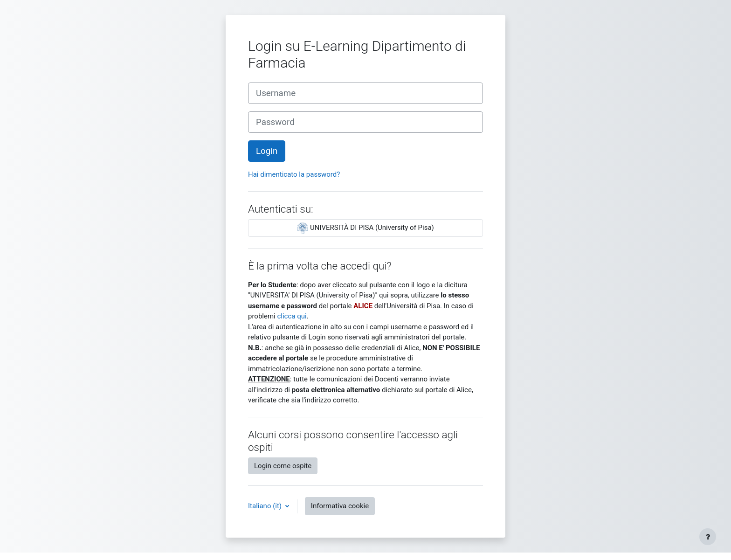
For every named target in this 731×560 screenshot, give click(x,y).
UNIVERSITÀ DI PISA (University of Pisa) (365, 228)
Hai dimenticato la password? (294, 174)
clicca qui (292, 316)
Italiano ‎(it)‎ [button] (266, 506)
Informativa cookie (340, 506)
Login (267, 151)
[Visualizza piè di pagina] (708, 537)
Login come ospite (283, 466)
